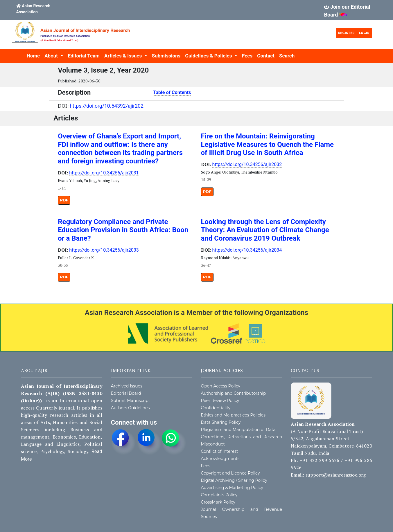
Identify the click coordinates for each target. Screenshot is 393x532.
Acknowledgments (220, 459)
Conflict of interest (219, 451)
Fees (247, 56)
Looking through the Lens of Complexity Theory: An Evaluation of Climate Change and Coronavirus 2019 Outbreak (265, 230)
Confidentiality (216, 408)
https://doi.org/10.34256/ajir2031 (104, 173)
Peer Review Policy (220, 401)
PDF (64, 200)
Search (287, 56)
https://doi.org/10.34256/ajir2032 (247, 164)
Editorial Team (84, 56)
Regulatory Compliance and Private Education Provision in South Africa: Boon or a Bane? (123, 230)
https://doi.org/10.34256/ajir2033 (104, 250)
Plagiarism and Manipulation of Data (238, 430)
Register (346, 33)
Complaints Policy (219, 495)
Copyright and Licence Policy (230, 473)
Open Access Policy (220, 386)
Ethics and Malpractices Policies (233, 415)
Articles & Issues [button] (124, 56)
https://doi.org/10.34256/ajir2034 (247, 250)
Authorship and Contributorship (233, 393)
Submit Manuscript (131, 401)
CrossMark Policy (218, 502)
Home (33, 56)
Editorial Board (126, 393)
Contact (266, 56)
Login (364, 33)
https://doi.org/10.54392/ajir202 (107, 106)
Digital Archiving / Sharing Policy (234, 480)
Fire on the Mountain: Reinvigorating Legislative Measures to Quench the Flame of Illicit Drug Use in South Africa (268, 145)
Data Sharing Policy (221, 422)
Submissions (166, 56)
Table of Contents (172, 92)
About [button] (52, 56)
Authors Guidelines (130, 408)
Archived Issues (127, 386)
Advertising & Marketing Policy (232, 488)
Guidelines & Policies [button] (209, 56)
